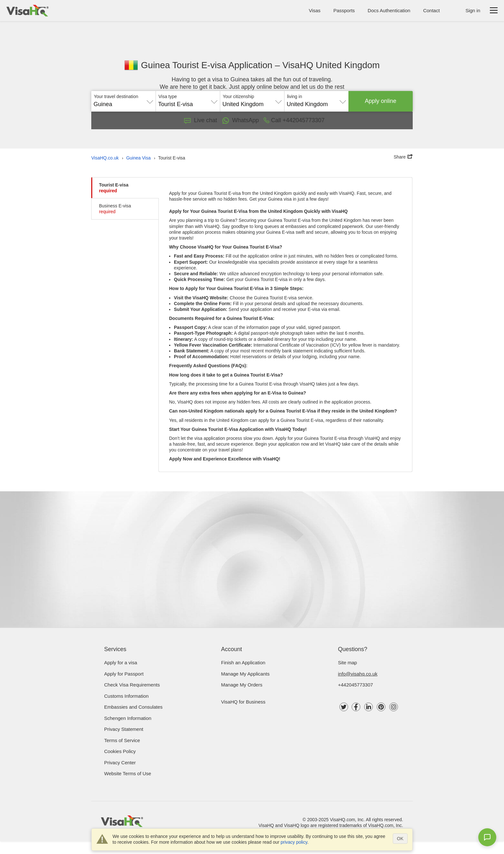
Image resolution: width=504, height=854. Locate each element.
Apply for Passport (124, 674)
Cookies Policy (120, 751)
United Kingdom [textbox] (243, 104)
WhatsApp (240, 121)
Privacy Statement (124, 729)
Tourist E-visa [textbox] (175, 104)
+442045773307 (356, 685)
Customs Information (126, 696)
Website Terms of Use (128, 773)
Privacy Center (120, 763)
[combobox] (123, 102)
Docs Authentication (389, 10)
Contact (431, 10)
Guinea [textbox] (103, 104)
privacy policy (294, 842)
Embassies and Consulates (133, 707)
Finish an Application (243, 663)
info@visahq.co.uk (358, 674)
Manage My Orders (242, 685)
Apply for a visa (121, 663)
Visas (315, 10)
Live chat (201, 120)
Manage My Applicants (245, 674)
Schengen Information (128, 718)
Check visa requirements (132, 685)
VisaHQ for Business (243, 702)
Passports (344, 10)
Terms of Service (122, 740)
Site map (348, 663)
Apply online (381, 101)
